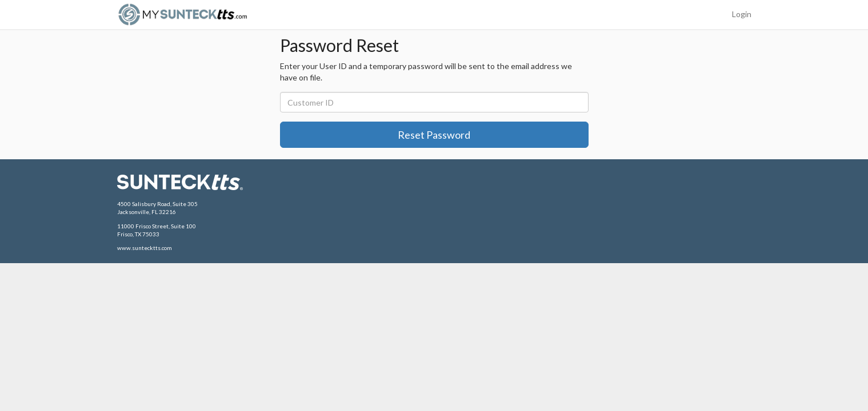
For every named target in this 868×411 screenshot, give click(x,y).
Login (742, 14)
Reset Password (434, 135)
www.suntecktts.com (145, 248)
